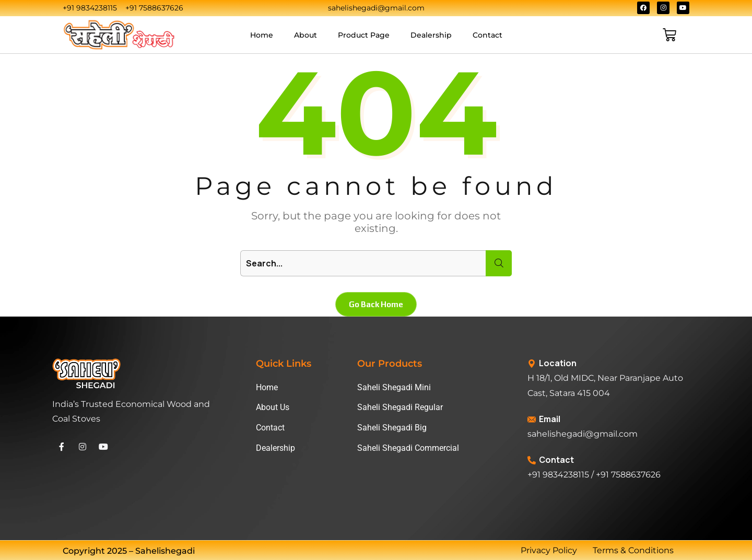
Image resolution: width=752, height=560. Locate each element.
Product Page (364, 35)
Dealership (431, 35)
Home (262, 35)
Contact (487, 35)
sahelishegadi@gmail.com (583, 434)
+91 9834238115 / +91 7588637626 (594, 475)
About (305, 35)
